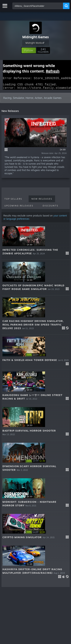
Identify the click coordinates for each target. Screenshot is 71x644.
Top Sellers (13, 201)
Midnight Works (35, 43)
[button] (29, 50)
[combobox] (38, 6)
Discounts (50, 208)
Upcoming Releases (19, 208)
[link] (37, 357)
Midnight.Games (36, 37)
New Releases (42, 201)
